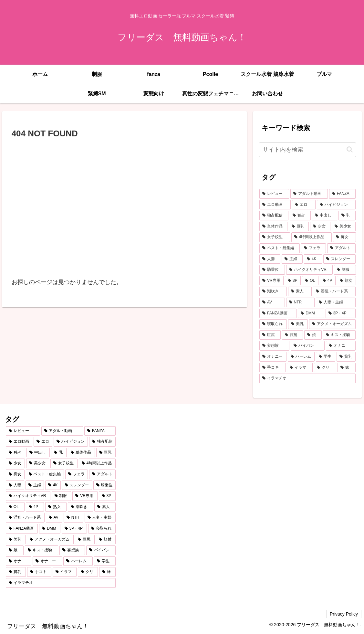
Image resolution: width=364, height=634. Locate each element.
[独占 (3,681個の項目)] (300, 216)
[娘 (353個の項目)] (313, 335)
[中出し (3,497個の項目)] (325, 216)
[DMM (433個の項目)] (311, 313)
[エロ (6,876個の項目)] (304, 205)
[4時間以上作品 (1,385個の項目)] (312, 237)
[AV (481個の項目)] (272, 302)
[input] (307, 150)
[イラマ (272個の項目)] (300, 368)
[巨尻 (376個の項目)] (270, 335)
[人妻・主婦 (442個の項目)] (336, 302)
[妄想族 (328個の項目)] (274, 346)
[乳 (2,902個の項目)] (347, 216)
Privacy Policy (344, 614)
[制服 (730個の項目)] (345, 270)
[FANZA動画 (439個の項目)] (278, 313)
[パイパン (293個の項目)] (308, 346)
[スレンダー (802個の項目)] (340, 259)
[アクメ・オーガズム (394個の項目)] (333, 324)
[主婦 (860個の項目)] (292, 259)
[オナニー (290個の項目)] (273, 357)
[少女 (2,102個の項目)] (320, 227)
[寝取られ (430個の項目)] (273, 324)
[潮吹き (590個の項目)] (273, 291)
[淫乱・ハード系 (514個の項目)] (334, 291)
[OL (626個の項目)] (310, 281)
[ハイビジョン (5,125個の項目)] (336, 205)
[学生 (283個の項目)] (326, 357)
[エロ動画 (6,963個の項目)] (275, 205)
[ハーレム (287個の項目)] (301, 357)
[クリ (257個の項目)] (325, 368)
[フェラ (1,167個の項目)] (313, 248)
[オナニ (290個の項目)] (341, 346)
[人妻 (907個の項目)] (270, 259)
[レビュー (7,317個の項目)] (274, 194)
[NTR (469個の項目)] (300, 302)
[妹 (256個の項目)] (347, 368)
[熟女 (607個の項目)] (346, 281)
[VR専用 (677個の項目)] (271, 281)
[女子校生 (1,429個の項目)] (275, 237)
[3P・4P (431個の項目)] (341, 313)
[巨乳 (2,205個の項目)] (299, 227)
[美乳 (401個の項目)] (298, 324)
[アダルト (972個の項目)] (342, 248)
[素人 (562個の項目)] (300, 291)
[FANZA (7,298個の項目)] (343, 194)
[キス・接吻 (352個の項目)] (339, 335)
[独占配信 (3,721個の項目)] (274, 216)
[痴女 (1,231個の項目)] (344, 237)
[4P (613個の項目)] (328, 281)
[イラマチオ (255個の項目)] (307, 378)
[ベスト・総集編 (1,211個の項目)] (280, 248)
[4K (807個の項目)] (313, 259)
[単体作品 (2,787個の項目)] (273, 227)
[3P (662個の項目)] (293, 281)
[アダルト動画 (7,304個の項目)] (309, 194)
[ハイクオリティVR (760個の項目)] (309, 270)
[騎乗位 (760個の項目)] (272, 270)
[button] (350, 149)
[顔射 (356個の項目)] (293, 335)
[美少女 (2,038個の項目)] (344, 227)
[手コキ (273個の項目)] (272, 368)
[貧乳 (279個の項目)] (346, 357)
